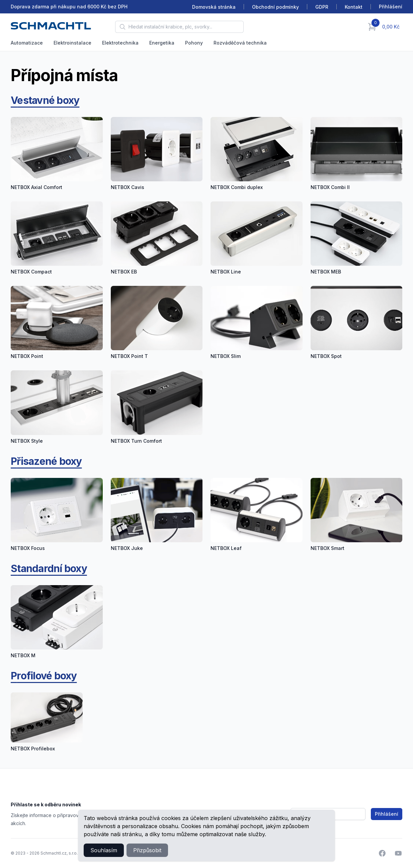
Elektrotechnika (120, 43)
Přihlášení (387, 814)
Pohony (194, 43)
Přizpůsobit (147, 850)
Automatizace (27, 43)
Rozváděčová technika (240, 43)
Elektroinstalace (72, 43)
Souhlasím (104, 850)
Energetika (162, 43)
